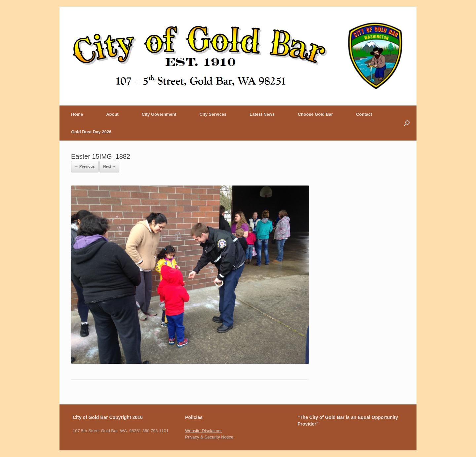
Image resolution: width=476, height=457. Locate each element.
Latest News (262, 114)
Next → (109, 166)
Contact (364, 114)
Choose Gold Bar (315, 114)
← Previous (85, 166)
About (112, 114)
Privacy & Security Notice (209, 437)
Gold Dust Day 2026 (91, 132)
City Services (213, 114)
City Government (159, 114)
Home (77, 114)
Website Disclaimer (203, 431)
